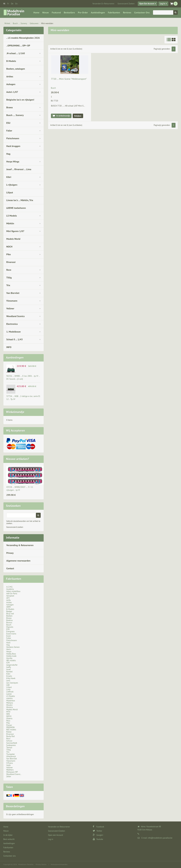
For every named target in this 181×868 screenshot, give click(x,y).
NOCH (9, 247)
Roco (9, 270)
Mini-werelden (47, 23)
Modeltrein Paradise (26, 864)
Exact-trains (11, 634)
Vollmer (10, 308)
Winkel (7, 23)
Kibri (9, 177)
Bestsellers (69, 12)
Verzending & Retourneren (20, 545)
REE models (11, 730)
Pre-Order (83, 12)
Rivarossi (11, 262)
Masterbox (11, 701)
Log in (162, 4)
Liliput (10, 192)
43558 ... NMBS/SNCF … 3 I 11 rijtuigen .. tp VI (20, 489)
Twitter (98, 831)
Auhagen (11, 84)
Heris (9, 649)
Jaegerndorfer (12, 665)
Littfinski (10, 692)
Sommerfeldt (12, 743)
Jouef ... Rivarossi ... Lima (19, 169)
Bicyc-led (10, 614)
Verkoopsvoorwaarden (59, 864)
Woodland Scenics (16, 316)
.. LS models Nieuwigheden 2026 (23, 38)
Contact (10, 568)
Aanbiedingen (98, 12)
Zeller (9, 776)
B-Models (11, 61)
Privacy (10, 553)
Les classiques (12, 683)
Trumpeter (11, 754)
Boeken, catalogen (16, 69)
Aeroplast (10, 596)
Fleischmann (13, 138)
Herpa (9, 652)
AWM (8, 607)
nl (4, 4)
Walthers (10, 770)
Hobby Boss (11, 654)
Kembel (10, 672)
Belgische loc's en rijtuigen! (20, 100)
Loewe (9, 694)
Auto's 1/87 (12, 92)
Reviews (127, 12)
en (16, 4)
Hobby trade (11, 656)
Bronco (9, 623)
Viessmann (12, 301)
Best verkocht (9, 839)
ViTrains (10, 763)
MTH (8, 712)
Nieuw (46, 12)
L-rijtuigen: (12, 185)
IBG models (11, 660)
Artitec (10, 76)
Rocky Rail (11, 736)
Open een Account (147, 4)
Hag (8, 154)
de (12, 4)
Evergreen (11, 631)
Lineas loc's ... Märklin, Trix (20, 200)
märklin (10, 698)
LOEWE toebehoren (16, 208)
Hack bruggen (13, 146)
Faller (9, 131)
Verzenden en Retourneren (103, 4)
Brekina (10, 620)
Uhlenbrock (11, 756)
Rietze (9, 732)
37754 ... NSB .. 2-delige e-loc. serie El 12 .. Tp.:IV (23, 398)
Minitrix (10, 707)
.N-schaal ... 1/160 (16, 53)
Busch (9, 625)
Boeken (9, 616)
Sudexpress (11, 745)
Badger (9, 611)
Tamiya (9, 747)
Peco (8, 721)
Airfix (9, 600)
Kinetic (9, 676)
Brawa (10, 107)
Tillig (9, 277)
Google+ (98, 835)
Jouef (9, 669)
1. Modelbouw (14, 332)
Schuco (9, 741)
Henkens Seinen (13, 647)
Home (36, 12)
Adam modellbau (13, 591)
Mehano (10, 703)
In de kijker (8, 835)
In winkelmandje (63, 116)
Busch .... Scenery (20, 23)
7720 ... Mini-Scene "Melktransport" (69, 79)
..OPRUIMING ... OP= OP (18, 46)
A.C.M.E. (10, 587)
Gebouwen (34, 23)
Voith (9, 765)
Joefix (9, 667)
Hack (8, 643)
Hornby (9, 658)
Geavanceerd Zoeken (126, 4)
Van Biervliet (13, 293)
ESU (8, 123)
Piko (9, 254)
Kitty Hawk (11, 678)
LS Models (12, 216)
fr (8, 4)
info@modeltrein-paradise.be (160, 838)
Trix (8, 285)
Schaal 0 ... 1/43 (15, 339)
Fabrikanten (114, 12)
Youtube (98, 839)
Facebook (99, 827)
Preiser (9, 725)
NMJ (8, 714)
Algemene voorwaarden (18, 561)
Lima (8, 689)
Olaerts (9, 718)
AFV (8, 598)
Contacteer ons (142, 12)
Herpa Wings (13, 161)
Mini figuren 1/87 (15, 231)
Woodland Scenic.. (14, 774)
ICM (8, 663)
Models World (13, 239)
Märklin (10, 223)
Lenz (8, 681)
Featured (56, 12)
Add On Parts (12, 594)
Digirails (10, 627)
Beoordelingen (15, 806)
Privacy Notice (41, 864)
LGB (8, 685)
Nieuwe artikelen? (18, 459)
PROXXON (11, 727)
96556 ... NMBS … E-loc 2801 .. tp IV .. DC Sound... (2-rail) (23, 377)
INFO (9, 347)
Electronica (12, 324)
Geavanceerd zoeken (15, 527)
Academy (10, 589)
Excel (9, 636)
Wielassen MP (12, 772)
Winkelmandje (15, 412)
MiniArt (9, 705)
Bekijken (78, 116)
